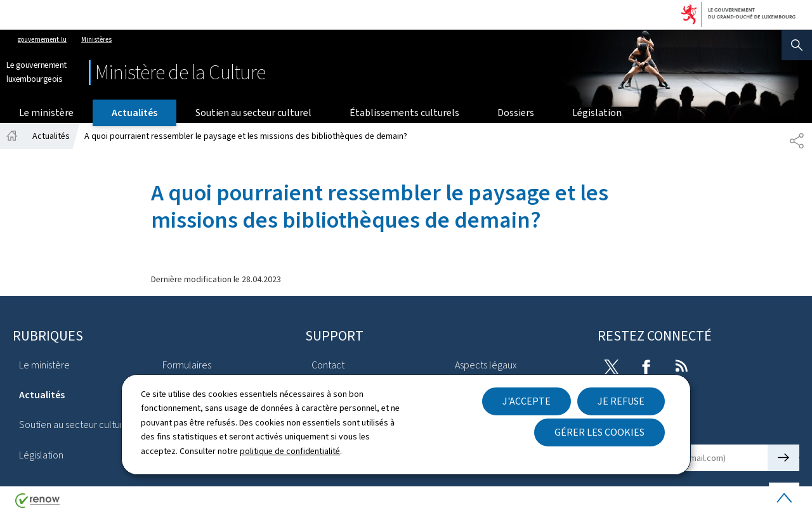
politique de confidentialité (290, 451)
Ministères (96, 40)
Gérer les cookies (599, 432)
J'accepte (527, 401)
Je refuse (621, 401)
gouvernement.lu (42, 40)
